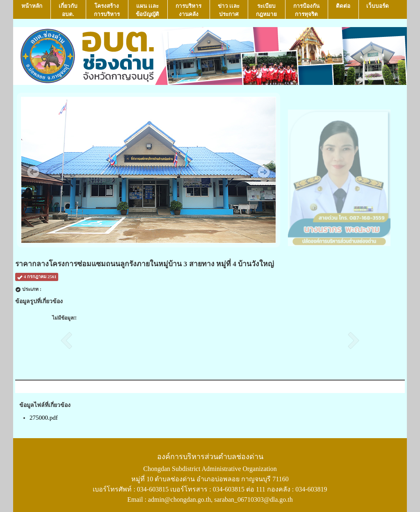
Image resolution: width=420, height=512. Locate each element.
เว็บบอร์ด (378, 10)
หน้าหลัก (32, 10)
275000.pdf (44, 418)
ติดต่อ (343, 10)
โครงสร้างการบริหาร (107, 10)
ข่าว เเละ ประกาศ (229, 10)
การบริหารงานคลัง (188, 10)
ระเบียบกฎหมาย (266, 10)
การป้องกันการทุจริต (306, 10)
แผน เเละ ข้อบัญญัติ (147, 10)
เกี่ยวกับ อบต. (68, 10)
